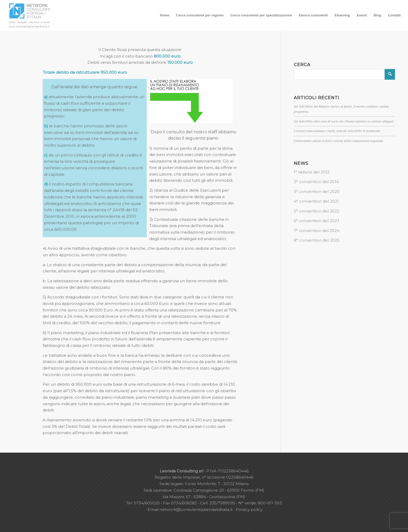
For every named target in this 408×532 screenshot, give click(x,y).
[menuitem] (165, 15)
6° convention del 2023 (317, 221)
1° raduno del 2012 (312, 172)
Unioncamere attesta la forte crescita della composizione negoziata (339, 141)
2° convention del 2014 (316, 182)
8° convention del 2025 (317, 240)
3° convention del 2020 (317, 192)
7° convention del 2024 (317, 231)
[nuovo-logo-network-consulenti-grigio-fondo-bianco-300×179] (30, 15)
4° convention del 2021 (316, 201)
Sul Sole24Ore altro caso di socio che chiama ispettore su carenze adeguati (344, 121)
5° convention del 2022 (317, 211)
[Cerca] (344, 74)
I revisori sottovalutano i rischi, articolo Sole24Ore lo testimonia (337, 131)
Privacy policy (249, 509)
